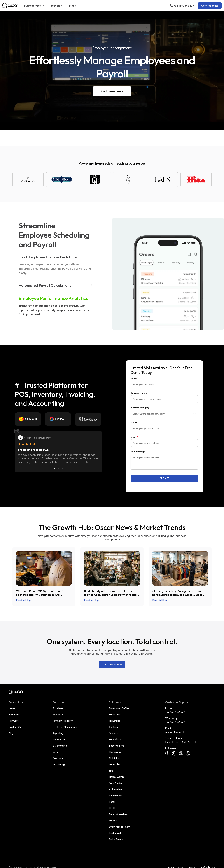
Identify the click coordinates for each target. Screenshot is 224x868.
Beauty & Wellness (119, 814)
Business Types (34, 6)
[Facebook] (167, 753)
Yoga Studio (115, 783)
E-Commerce (60, 746)
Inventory (58, 714)
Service (113, 820)
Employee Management (65, 727)
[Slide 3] (62, 468)
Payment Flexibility (63, 721)
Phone (135, 422)
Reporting (58, 733)
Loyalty (56, 752)
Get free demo (210, 6)
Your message (138, 452)
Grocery (113, 733)
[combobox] (164, 414)
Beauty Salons (117, 746)
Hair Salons (115, 752)
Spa (111, 771)
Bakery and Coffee (119, 708)
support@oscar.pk (175, 732)
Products (57, 6)
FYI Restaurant (42, 438)
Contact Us (15, 727)
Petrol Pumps (116, 839)
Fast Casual (115, 714)
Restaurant (115, 833)
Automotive (115, 789)
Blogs (72, 6)
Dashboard (58, 758)
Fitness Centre (117, 777)
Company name (139, 393)
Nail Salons (115, 758)
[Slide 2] (58, 468)
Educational (115, 796)
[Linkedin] (174, 753)
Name (134, 378)
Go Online (14, 714)
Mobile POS (59, 739)
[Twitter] (188, 753)
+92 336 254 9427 (175, 712)
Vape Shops (115, 739)
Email (134, 437)
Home (12, 708)
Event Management (120, 827)
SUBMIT (164, 478)
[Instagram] (181, 753)
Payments (14, 721)
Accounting (59, 764)
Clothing (113, 727)
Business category (140, 408)
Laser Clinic (115, 764)
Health (112, 808)
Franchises (58, 708)
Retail (112, 802)
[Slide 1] (54, 468)
